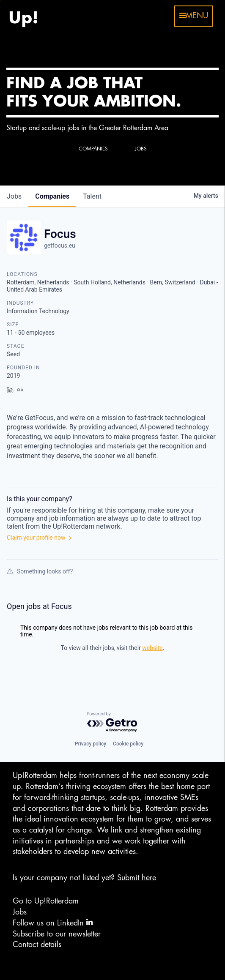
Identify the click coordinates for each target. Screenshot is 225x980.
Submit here (137, 878)
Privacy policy (91, 744)
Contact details (37, 945)
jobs (14, 196)
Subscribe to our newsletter (57, 934)
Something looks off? (40, 571)
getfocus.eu (60, 246)
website (152, 648)
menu (194, 16)
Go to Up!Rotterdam (46, 901)
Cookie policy (128, 744)
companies (52, 196)
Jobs (20, 912)
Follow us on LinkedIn (53, 922)
